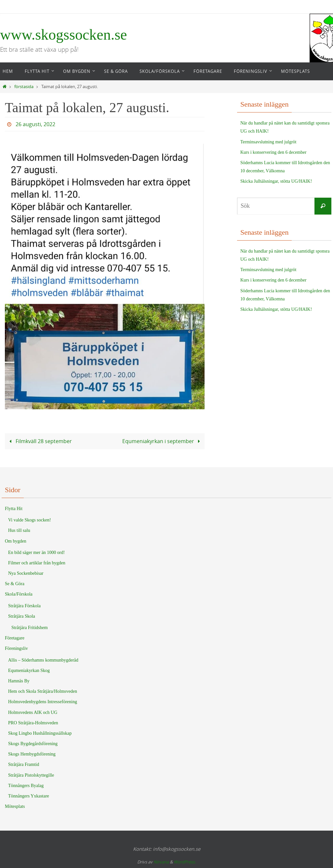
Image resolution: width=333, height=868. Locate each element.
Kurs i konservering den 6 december (273, 152)
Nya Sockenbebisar (26, 573)
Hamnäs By (19, 681)
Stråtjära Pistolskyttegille (31, 775)
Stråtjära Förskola (24, 606)
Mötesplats (15, 806)
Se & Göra (15, 584)
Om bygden (16, 541)
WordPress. (185, 862)
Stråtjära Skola (22, 616)
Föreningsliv (16, 648)
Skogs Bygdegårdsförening (33, 744)
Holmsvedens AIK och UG (33, 712)
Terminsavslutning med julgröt (268, 142)
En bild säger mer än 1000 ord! (36, 552)
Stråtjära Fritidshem (30, 628)
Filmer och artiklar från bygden (37, 563)
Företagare (15, 638)
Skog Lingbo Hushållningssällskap (40, 733)
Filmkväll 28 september (39, 441)
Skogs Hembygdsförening (32, 754)
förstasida (24, 87)
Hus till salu (19, 530)
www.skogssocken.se (64, 35)
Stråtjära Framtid (24, 764)
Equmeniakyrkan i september (162, 441)
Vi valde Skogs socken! (30, 520)
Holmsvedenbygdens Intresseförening (43, 702)
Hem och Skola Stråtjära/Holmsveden (43, 691)
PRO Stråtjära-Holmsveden (33, 723)
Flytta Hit (14, 509)
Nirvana (161, 862)
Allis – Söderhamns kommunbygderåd (43, 660)
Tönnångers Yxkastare (29, 796)
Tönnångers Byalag (26, 786)
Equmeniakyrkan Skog (29, 671)
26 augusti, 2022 (35, 124)
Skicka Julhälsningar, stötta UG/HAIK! (276, 181)
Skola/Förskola (19, 594)
